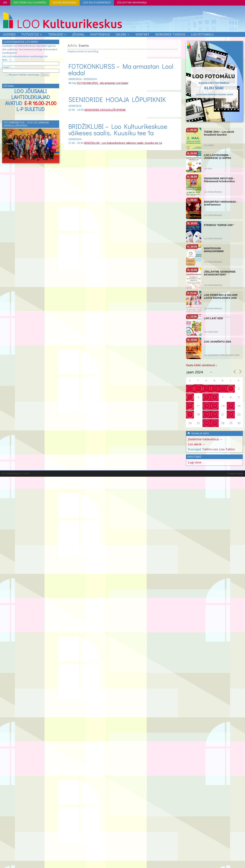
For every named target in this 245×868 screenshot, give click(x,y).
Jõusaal (78, 34)
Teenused (56, 34)
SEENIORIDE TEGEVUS (170, 34)
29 (207, 388)
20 (215, 414)
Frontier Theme (235, 474)
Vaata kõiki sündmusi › (202, 365)
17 (190, 414)
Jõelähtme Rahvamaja (132, 2)
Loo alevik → (197, 444)
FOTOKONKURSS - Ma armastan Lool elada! (103, 83)
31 (223, 388)
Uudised (9, 34)
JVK (5, 2)
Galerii (121, 34)
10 (190, 405)
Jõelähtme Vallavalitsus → (205, 439)
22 (231, 414)
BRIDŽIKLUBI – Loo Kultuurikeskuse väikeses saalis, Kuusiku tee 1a (118, 129)
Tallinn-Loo (210, 449)
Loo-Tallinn (227, 449)
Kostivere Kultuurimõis (30, 2)
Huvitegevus (100, 34)
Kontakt (142, 34)
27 (190, 388)
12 (207, 405)
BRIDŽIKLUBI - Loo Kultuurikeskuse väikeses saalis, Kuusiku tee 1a (123, 143)
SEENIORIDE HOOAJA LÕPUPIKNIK (117, 99)
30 (215, 388)
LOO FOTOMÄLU (202, 34)
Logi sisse (195, 462)
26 (207, 423)
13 (215, 405)
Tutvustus (30, 34)
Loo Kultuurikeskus (97, 2)
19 (207, 414)
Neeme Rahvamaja (65, 2)
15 (231, 405)
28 (198, 388)
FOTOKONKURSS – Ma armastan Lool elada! (121, 69)
